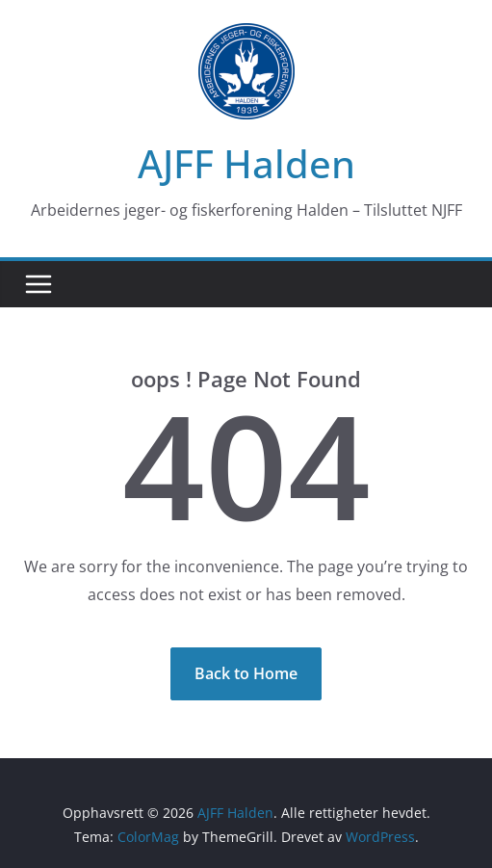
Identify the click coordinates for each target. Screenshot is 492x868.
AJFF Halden (246, 163)
